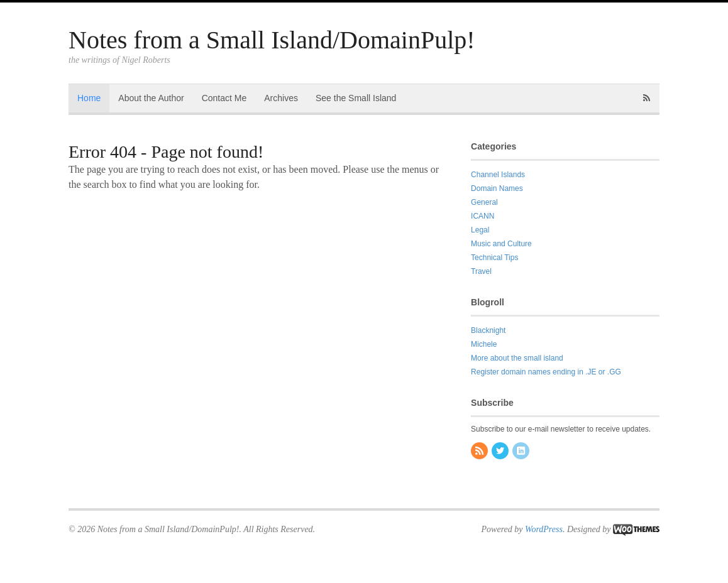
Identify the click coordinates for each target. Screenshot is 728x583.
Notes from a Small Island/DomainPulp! (272, 40)
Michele (484, 344)
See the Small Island (356, 98)
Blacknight (488, 330)
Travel (481, 271)
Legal (480, 230)
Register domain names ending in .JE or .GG (546, 372)
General (484, 202)
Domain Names (497, 188)
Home (89, 98)
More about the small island (517, 358)
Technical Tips (494, 258)
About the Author (151, 98)
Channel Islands (498, 175)
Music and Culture (501, 244)
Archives (281, 98)
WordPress (544, 529)
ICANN (483, 216)
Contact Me (224, 98)
